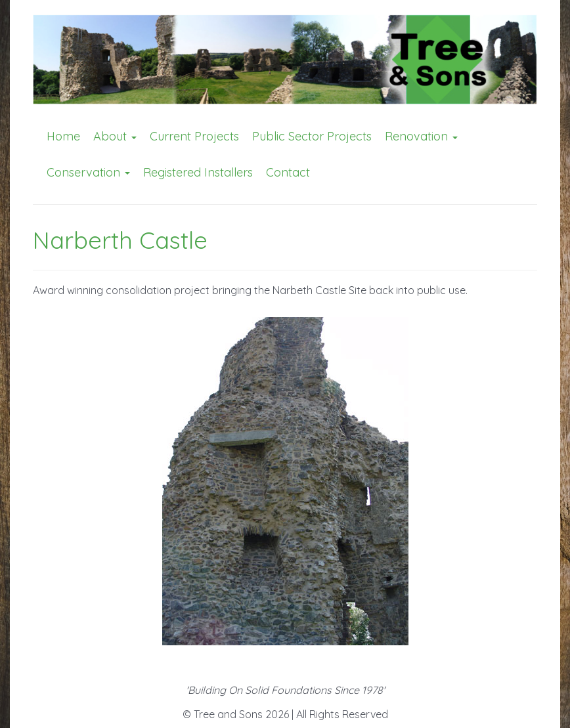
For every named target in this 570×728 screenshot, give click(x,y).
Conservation (88, 172)
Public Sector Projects (312, 136)
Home (63, 136)
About (115, 136)
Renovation (421, 136)
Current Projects (194, 136)
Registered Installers (198, 172)
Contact (288, 172)
